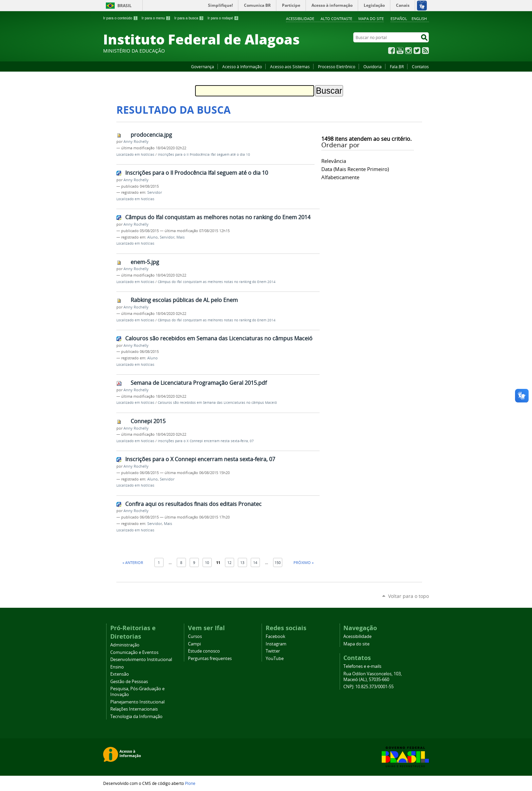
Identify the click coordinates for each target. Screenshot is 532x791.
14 (255, 562)
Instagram (408, 51)
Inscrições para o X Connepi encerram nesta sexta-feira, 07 (206, 441)
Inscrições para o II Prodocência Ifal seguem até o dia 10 (204, 155)
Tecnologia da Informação (136, 717)
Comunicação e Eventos (134, 652)
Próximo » (303, 562)
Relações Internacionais (134, 709)
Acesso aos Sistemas (290, 67)
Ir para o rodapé (223, 18)
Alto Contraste (336, 18)
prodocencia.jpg (151, 135)
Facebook (392, 51)
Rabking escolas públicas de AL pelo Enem (184, 300)
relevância (334, 161)
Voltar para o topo (408, 596)
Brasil (125, 6)
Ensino (117, 667)
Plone (190, 783)
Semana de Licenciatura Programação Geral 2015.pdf (199, 383)
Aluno (153, 237)
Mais (180, 237)
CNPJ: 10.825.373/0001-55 (368, 687)
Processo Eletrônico (337, 67)
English (419, 18)
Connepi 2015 (148, 421)
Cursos (195, 636)
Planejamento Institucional (137, 702)
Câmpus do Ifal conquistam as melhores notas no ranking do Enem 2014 (218, 217)
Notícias (148, 155)
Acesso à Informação (242, 67)
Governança (203, 67)
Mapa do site (371, 18)
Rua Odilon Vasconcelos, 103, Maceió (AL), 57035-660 (373, 677)
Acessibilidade (300, 18)
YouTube (400, 51)
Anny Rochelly (136, 142)
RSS (425, 51)
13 (242, 562)
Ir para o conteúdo (120, 18)
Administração (125, 645)
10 (207, 562)
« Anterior (133, 562)
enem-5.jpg (145, 262)
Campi (194, 644)
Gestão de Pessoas (129, 682)
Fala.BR (397, 67)
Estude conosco (204, 651)
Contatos (420, 67)
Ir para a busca (189, 18)
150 (278, 562)
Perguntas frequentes (210, 658)
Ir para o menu (156, 18)
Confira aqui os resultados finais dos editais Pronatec (193, 504)
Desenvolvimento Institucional (141, 660)
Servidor (155, 192)
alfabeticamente (340, 177)
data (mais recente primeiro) (355, 169)
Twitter (417, 51)
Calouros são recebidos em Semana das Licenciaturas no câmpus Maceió (219, 338)
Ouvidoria (373, 67)
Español (399, 18)
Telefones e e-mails (362, 666)
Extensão (120, 674)
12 (229, 562)
